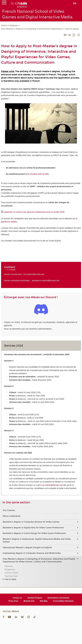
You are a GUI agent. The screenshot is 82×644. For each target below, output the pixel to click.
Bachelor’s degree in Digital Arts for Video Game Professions (33, 528)
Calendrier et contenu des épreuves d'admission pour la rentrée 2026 (34, 212)
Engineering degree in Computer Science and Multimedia (32, 553)
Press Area (13, 601)
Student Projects (35, 598)
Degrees (14, 26)
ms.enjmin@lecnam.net (34, 274)
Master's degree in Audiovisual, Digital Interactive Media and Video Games (37, 540)
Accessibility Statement (63, 601)
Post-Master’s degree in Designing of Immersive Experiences (32, 29)
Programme (10, 569)
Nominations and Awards (58, 598)
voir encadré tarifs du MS (37, 174)
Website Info (29, 601)
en (75, 3)
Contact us (17, 598)
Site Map (44, 601)
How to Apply (72, 29)
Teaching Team (11, 576)
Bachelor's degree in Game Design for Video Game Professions (34, 533)
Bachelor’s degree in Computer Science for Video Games (31, 522)
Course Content (12, 573)
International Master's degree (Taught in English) (27, 548)
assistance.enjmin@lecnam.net (46, 280)
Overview (9, 566)
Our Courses (9, 510)
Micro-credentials (12, 516)
